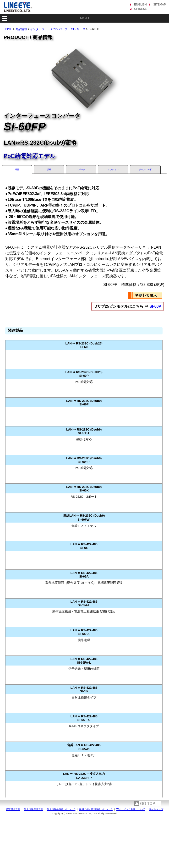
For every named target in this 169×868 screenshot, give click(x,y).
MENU (84, 18)
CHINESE (140, 9)
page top (147, 803)
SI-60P (155, 306)
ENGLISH (140, 5)
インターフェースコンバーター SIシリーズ (58, 29)
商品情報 (21, 29)
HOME (8, 29)
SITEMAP (160, 5)
